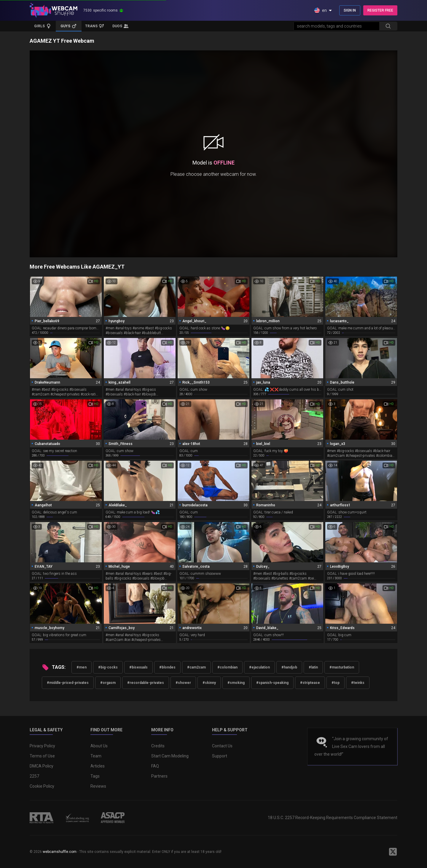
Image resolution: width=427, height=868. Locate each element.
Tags (95, 776)
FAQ (155, 766)
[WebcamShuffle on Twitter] (393, 852)
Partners (159, 776)
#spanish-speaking (272, 683)
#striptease (310, 683)
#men (82, 667)
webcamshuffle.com (60, 852)
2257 (34, 776)
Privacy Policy (42, 746)
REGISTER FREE (380, 10)
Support (220, 756)
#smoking (236, 683)
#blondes (167, 667)
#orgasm (108, 683)
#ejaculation (259, 667)
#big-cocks (108, 667)
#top (336, 683)
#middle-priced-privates (68, 683)
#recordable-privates (146, 683)
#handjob (289, 667)
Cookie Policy (42, 786)
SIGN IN (350, 10)
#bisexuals (138, 667)
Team (96, 756)
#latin (313, 667)
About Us (99, 746)
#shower (183, 683)
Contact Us (222, 746)
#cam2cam (196, 667)
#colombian (227, 667)
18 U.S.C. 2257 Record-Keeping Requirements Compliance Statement (333, 818)
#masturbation (342, 667)
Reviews (98, 786)
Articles (98, 766)
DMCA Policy (42, 766)
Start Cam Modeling (170, 756)
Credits (158, 746)
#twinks (358, 683)
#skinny (209, 683)
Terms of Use (42, 756)
